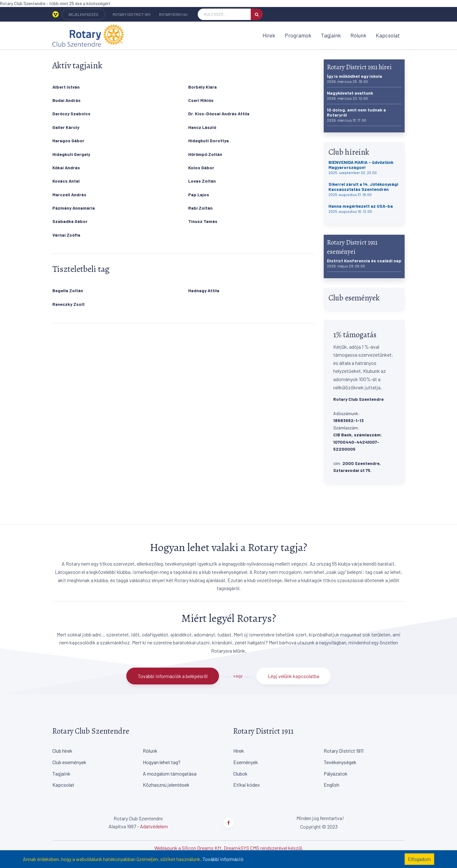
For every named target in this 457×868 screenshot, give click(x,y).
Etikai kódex (247, 785)
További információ (223, 859)
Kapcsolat (388, 35)
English (331, 785)
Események (246, 762)
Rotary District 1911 (132, 14)
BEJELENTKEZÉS (83, 14)
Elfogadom (419, 859)
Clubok (240, 774)
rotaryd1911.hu (173, 14)
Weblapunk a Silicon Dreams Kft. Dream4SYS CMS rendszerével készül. (229, 848)
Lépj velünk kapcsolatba (294, 676)
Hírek (269, 35)
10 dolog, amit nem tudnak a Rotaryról (356, 115)
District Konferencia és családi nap (364, 263)
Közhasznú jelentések (166, 785)
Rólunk (358, 35)
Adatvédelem (154, 826)
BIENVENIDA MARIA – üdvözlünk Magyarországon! (361, 167)
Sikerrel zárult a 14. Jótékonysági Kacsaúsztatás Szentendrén (363, 189)
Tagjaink (331, 35)
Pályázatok (336, 774)
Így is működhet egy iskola (354, 79)
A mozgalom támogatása (170, 774)
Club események (69, 762)
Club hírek (62, 751)
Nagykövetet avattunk (350, 95)
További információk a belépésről (173, 676)
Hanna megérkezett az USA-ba (361, 209)
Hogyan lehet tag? (162, 762)
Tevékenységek (340, 762)
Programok (298, 35)
